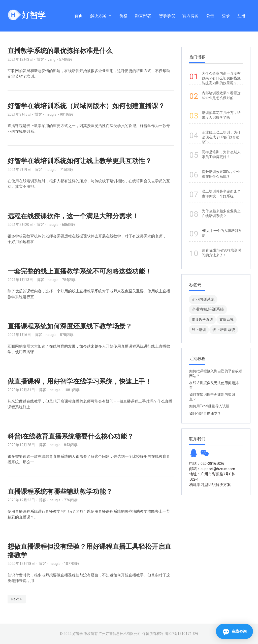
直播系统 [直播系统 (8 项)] (227, 320)
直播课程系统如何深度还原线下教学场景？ (70, 326)
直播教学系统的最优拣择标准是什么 (60, 51)
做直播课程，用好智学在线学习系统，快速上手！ (80, 381)
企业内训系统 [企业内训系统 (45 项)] (203, 299)
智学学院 (167, 16)
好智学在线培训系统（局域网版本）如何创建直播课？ (86, 106)
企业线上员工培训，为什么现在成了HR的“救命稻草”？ (221, 137)
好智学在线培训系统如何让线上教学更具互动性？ (80, 161)
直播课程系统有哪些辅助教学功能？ (60, 492)
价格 (123, 16)
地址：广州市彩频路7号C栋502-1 (212, 477)
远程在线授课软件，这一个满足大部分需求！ (73, 216)
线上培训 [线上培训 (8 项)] (199, 330)
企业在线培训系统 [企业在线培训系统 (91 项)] (208, 309)
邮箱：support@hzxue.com (212, 469)
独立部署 (143, 16)
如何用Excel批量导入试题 (209, 406)
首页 (79, 16)
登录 (226, 16)
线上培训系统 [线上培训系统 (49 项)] (224, 330)
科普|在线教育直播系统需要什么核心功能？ (71, 436)
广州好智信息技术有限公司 (120, 634)
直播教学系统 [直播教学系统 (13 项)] (202, 320)
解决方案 (101, 16)
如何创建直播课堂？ (205, 413)
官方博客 (190, 16)
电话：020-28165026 (207, 464)
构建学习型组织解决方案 (210, 485)
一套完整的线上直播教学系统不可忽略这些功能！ (80, 271)
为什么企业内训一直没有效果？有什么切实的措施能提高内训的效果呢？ (221, 78)
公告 (210, 16)
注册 (241, 16)
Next (15, 599)
